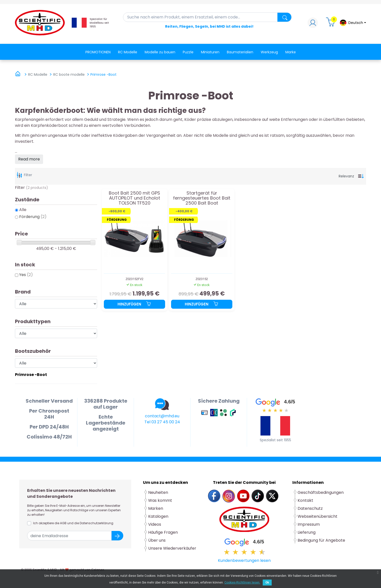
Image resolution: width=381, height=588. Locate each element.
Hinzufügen (134, 304)
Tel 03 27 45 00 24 (162, 422)
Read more (29, 159)
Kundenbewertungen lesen (244, 560)
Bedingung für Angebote (321, 540)
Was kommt (160, 500)
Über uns (157, 540)
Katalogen (158, 516)
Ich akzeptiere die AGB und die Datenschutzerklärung (73, 523)
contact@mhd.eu (162, 416)
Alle (23, 210)
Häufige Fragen (163, 532)
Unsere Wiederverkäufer (172, 548)
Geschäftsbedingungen (321, 492)
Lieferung (307, 532)
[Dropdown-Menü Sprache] (353, 23)
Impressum (309, 524)
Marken (156, 508)
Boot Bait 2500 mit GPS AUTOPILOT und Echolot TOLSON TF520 (134, 198)
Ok (267, 583)
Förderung (33, 217)
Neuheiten (158, 492)
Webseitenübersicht (317, 516)
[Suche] (207, 17)
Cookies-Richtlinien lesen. (242, 583)
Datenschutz (310, 508)
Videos (155, 524)
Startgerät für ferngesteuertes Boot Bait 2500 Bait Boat (202, 198)
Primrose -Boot (31, 375)
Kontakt (305, 500)
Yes (26, 275)
